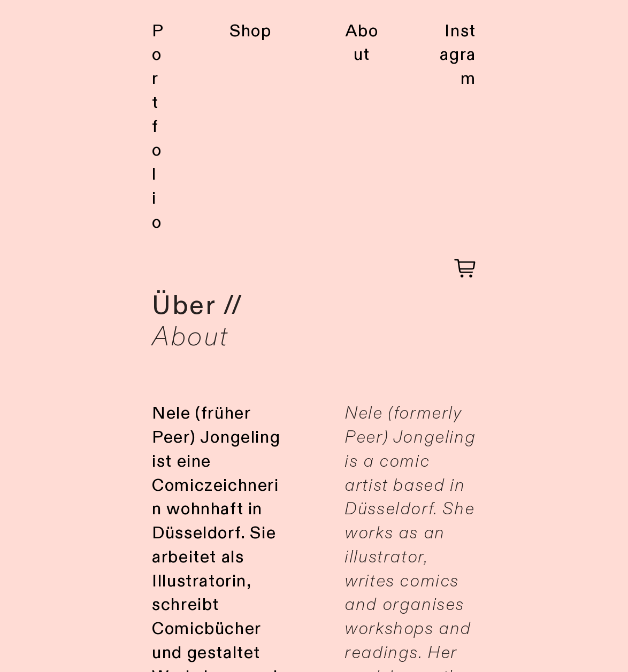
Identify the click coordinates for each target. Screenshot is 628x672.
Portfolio (158, 127)
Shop (250, 31)
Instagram (458, 55)
